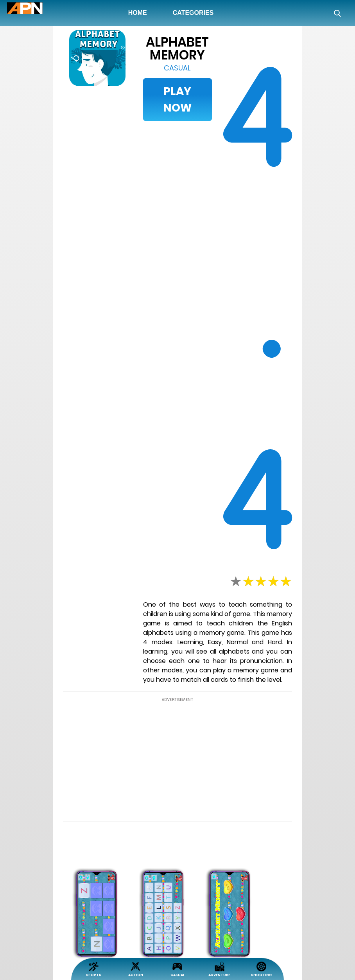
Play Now (177, 100)
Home (139, 13)
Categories (193, 13)
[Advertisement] (38, 272)
